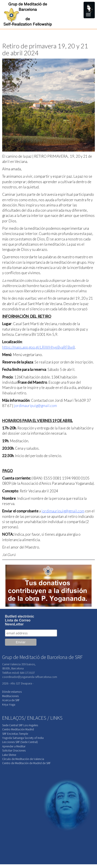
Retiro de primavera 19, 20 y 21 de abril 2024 (45, 49)
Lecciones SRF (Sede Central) (20, 742)
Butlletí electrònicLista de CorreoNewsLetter (20, 620)
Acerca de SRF (11, 700)
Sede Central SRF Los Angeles (20, 725)
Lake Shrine (9, 755)
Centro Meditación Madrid (18, 729)
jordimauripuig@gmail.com (35, 406)
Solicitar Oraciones (14, 751)
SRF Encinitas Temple (15, 734)
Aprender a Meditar (14, 746)
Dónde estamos (12, 692)
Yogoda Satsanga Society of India (23, 738)
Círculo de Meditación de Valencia (23, 759)
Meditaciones (10, 696)
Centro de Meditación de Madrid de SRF (26, 763)
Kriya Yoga (9, 705)
